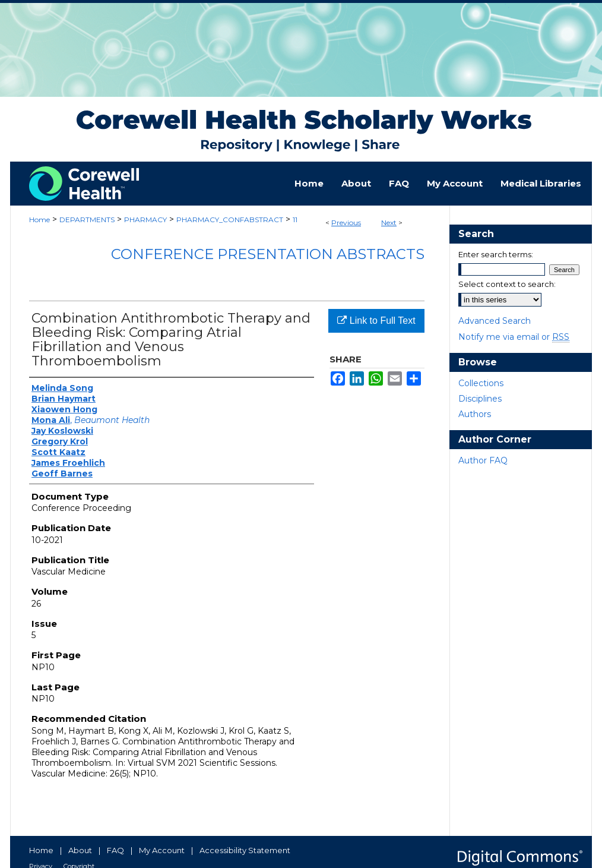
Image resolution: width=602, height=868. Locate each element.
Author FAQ (483, 460)
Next (389, 222)
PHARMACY (145, 220)
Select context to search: (507, 284)
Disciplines (480, 399)
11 (295, 220)
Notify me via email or (514, 337)
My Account (162, 850)
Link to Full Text (376, 321)
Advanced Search (495, 321)
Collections (481, 383)
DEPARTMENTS (87, 220)
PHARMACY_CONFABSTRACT (230, 220)
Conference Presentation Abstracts (268, 254)
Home (39, 220)
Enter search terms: (496, 254)
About (80, 850)
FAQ (115, 850)
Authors (475, 414)
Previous (346, 222)
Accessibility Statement (245, 850)
